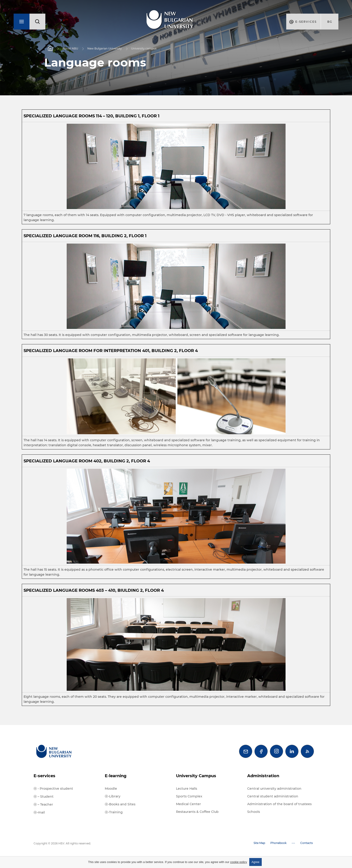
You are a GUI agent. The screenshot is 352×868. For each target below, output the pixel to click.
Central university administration (274, 789)
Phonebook (278, 843)
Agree (255, 862)
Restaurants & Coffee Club (197, 812)
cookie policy (239, 862)
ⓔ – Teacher (43, 804)
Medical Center (188, 804)
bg (330, 22)
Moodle (111, 789)
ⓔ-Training (114, 812)
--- (293, 843)
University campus (144, 48)
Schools (254, 812)
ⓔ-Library (113, 796)
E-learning (116, 776)
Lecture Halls (187, 789)
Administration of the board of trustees (279, 804)
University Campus (196, 776)
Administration (263, 776)
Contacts (307, 843)
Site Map (259, 843)
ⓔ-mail (39, 812)
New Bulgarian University (105, 48)
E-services (44, 776)
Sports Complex (189, 796)
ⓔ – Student (44, 796)
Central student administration (273, 796)
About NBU (70, 48)
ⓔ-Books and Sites (120, 804)
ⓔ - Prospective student (53, 789)
